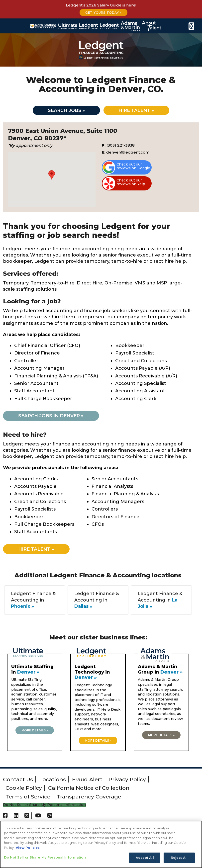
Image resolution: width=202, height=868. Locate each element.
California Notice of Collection (89, 790)
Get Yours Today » (103, 12)
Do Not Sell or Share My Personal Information (44, 807)
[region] (101, 844)
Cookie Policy (24, 790)
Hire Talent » (39, 551)
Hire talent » (140, 111)
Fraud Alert (87, 781)
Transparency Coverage (89, 798)
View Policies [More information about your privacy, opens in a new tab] (28, 848)
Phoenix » (22, 608)
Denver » (28, 674)
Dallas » (83, 608)
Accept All (145, 858)
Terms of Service (28, 798)
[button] (52, 176)
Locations (52, 781)
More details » (35, 732)
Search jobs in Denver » (54, 417)
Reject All (179, 858)
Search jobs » (63, 111)
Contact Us (18, 781)
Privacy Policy (127, 781)
